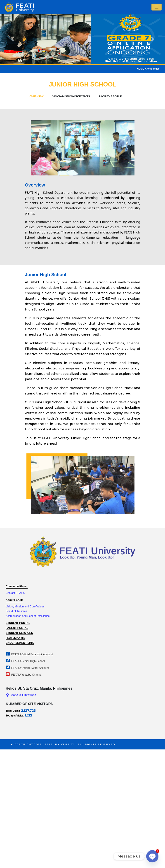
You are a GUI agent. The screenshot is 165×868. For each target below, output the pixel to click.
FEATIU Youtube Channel (24, 675)
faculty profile (110, 96)
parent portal (17, 628)
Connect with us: (17, 586)
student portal (18, 623)
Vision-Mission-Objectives (71, 96)
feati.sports (15, 638)
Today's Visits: (15, 715)
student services (19, 633)
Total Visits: (13, 711)
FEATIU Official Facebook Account (29, 654)
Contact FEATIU (15, 593)
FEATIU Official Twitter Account (27, 668)
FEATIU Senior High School (25, 661)
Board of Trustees (16, 611)
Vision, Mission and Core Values (25, 607)
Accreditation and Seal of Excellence (28, 616)
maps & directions (21, 695)
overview (36, 96)
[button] (12, 39)
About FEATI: (14, 600)
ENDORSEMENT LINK (20, 643)
